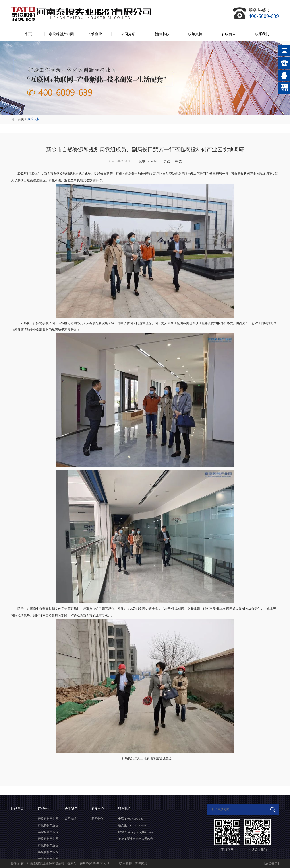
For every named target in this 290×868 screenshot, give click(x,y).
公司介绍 (128, 34)
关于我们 (71, 809)
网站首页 (17, 809)
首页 (21, 119)
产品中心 (44, 809)
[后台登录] (272, 863)
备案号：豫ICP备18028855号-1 (89, 863)
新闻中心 (162, 34)
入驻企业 (95, 34)
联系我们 (262, 34)
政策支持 (195, 34)
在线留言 (229, 34)
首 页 (28, 34)
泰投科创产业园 (61, 34)
